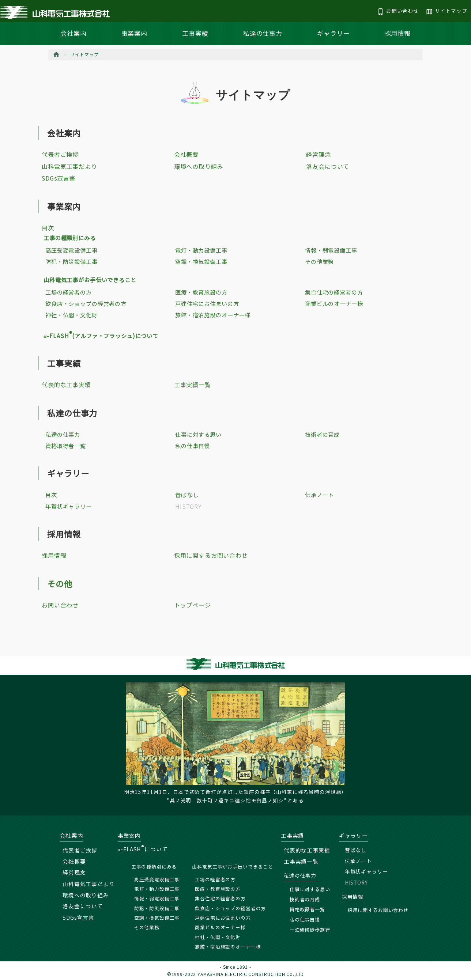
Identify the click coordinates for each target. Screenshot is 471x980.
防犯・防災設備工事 (71, 261)
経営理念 (318, 154)
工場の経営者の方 (69, 292)
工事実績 (195, 33)
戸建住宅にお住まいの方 (207, 303)
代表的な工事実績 (66, 385)
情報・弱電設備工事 (331, 250)
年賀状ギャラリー (69, 506)
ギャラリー (333, 33)
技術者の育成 (322, 434)
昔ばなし (187, 495)
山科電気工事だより (69, 166)
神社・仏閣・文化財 (71, 315)
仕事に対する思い (198, 434)
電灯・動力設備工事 (201, 250)
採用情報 (398, 33)
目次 (48, 228)
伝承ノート (319, 495)
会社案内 (73, 33)
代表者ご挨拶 (60, 154)
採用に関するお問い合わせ (211, 555)
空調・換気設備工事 (201, 261)
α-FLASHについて (143, 849)
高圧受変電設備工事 (71, 250)
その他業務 (319, 261)
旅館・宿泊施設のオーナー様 (213, 315)
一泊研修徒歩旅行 (310, 930)
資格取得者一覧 (66, 446)
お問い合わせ (60, 605)
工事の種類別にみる (70, 238)
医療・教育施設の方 (201, 292)
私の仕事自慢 (193, 446)
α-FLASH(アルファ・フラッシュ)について (101, 336)
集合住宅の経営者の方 (334, 292)
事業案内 (134, 33)
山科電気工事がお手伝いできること (90, 280)
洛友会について (328, 166)
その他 (60, 583)
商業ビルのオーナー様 (334, 303)
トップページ (193, 605)
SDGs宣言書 (59, 178)
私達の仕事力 (263, 33)
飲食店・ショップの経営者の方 (86, 303)
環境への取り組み (199, 166)
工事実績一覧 (193, 385)
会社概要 (186, 154)
